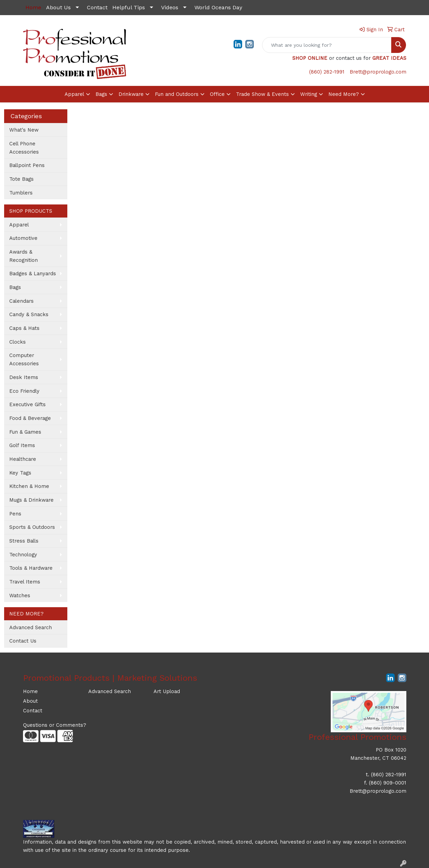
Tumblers (21, 193)
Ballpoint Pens (27, 165)
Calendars (21, 301)
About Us (58, 7)
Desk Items (24, 377)
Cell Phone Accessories (24, 148)
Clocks (18, 342)
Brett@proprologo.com (378, 72)
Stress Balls (24, 541)
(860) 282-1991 (327, 72)
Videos (170, 7)
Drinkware (131, 94)
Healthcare (23, 459)
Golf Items (22, 445)
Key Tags (20, 473)
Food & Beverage (30, 418)
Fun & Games (25, 432)
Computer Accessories (24, 359)
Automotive (23, 238)
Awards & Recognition (24, 256)
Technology (23, 555)
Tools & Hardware (31, 568)
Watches (20, 596)
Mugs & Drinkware (31, 500)
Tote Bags (21, 179)
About (30, 701)
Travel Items (25, 582)
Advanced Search (31, 627)
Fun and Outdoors (177, 94)
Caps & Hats (24, 328)
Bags (101, 94)
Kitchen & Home (29, 486)
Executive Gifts (27, 404)
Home (30, 691)
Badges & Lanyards (33, 274)
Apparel (74, 94)
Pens (15, 514)
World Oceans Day (218, 7)
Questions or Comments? (55, 725)
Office (217, 94)
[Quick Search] (327, 45)
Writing (309, 94)
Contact (97, 7)
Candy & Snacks (29, 314)
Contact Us (23, 641)
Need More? (344, 94)
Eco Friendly (24, 391)
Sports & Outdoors (32, 527)
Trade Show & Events (262, 94)
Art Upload (167, 691)
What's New (24, 130)
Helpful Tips (129, 7)
